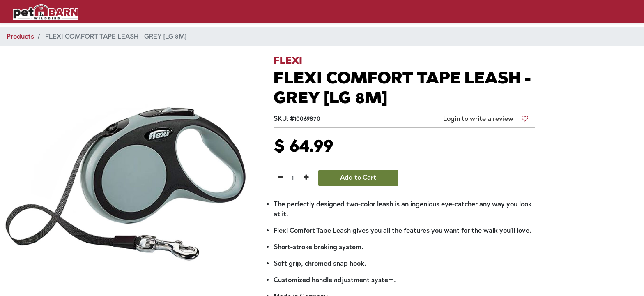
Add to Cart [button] (358, 177)
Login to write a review (478, 119)
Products (20, 36)
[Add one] (306, 178)
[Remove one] (280, 178)
